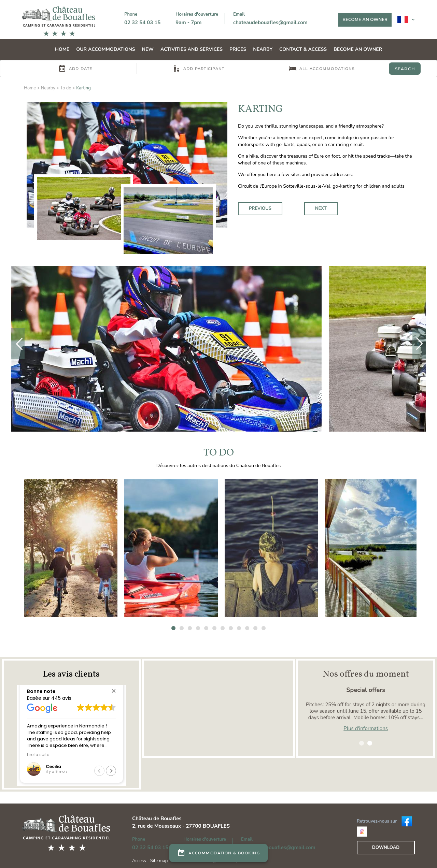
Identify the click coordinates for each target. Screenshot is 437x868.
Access (140, 861)
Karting (83, 88)
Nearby (263, 49)
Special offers (366, 690)
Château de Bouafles (157, 819)
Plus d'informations (366, 728)
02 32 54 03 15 (142, 23)
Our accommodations (105, 49)
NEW (148, 49)
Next (321, 208)
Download (386, 848)
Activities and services (192, 49)
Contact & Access (303, 49)
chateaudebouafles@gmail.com (270, 23)
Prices (238, 49)
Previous (260, 208)
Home (62, 49)
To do (66, 88)
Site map (159, 861)
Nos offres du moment (366, 674)
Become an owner (365, 20)
